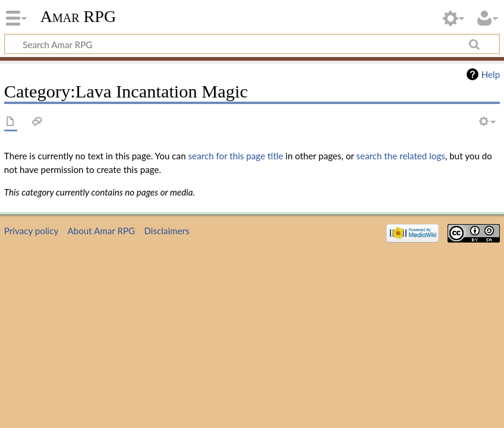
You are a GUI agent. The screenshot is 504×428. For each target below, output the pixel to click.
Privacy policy (31, 231)
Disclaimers (166, 231)
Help (491, 74)
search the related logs (401, 156)
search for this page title (236, 156)
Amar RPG (78, 16)
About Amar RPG (101, 231)
